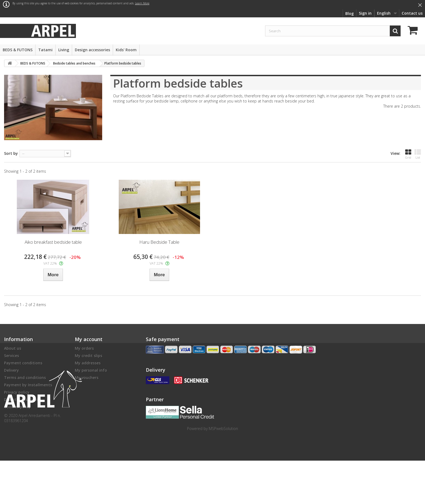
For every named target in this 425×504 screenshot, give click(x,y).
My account (89, 339)
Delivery (12, 370)
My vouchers (87, 378)
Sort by (11, 153)
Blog (350, 13)
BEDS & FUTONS (18, 50)
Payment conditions (23, 363)
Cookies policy (17, 407)
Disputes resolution (23, 399)
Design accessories (92, 50)
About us (13, 348)
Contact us (412, 13)
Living (64, 50)
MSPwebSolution (223, 472)
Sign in (365, 13)
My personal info (91, 370)
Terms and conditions (25, 378)
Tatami (45, 50)
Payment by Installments (28, 385)
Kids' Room (126, 50)
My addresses (88, 363)
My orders (84, 348)
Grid (408, 154)
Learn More (142, 3)
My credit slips (88, 356)
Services (12, 356)
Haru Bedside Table (159, 242)
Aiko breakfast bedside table (53, 242)
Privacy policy (17, 392)
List (418, 154)
